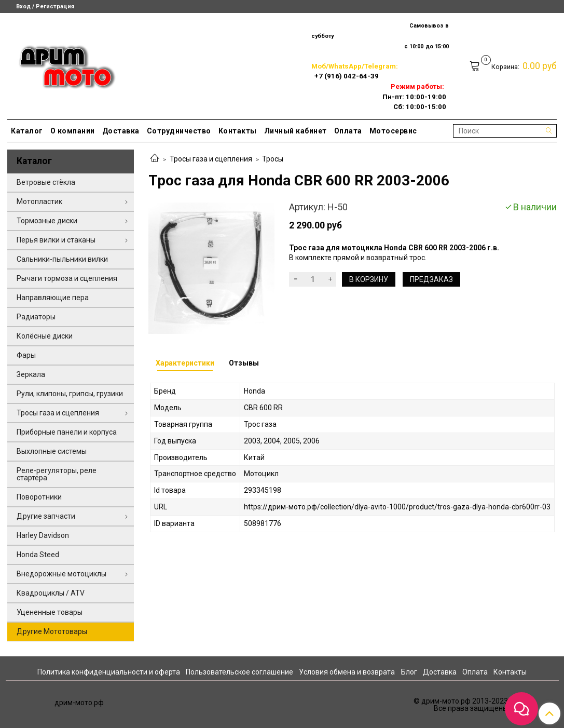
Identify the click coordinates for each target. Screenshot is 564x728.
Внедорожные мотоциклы (61, 574)
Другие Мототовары (52, 631)
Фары (26, 355)
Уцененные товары (50, 612)
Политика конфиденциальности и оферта (109, 672)
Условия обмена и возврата (347, 672)
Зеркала (31, 374)
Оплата (348, 131)
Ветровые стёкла (46, 182)
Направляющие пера (53, 298)
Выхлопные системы (52, 451)
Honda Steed (38, 555)
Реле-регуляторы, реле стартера (57, 474)
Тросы (273, 159)
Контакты (238, 131)
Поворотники (39, 497)
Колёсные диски (45, 336)
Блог (409, 672)
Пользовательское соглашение (239, 672)
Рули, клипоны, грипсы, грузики (70, 394)
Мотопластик (39, 201)
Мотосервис (393, 131)
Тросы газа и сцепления (211, 159)
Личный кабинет (295, 131)
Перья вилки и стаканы (56, 240)
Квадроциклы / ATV (51, 593)
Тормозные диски (47, 221)
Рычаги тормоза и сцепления (67, 278)
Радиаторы (36, 317)
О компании (73, 131)
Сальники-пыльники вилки (62, 259)
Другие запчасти (46, 516)
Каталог (27, 131)
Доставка (121, 131)
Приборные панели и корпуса (67, 432)
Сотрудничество (179, 131)
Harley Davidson (43, 535)
